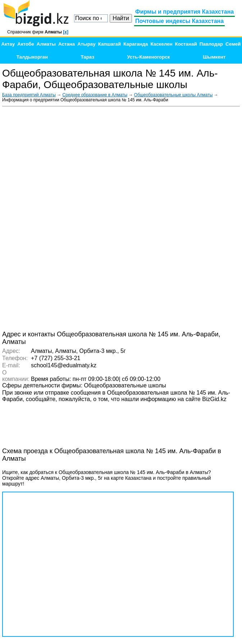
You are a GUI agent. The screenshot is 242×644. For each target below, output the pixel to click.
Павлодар (211, 44)
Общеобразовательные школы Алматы (173, 95)
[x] (66, 32)
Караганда (136, 44)
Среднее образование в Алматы (95, 95)
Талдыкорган (32, 57)
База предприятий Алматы (29, 95)
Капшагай (109, 44)
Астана (67, 44)
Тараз (88, 57)
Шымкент (214, 57)
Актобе (26, 44)
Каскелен (161, 44)
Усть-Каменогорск (149, 57)
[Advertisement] (186, 218)
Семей (233, 44)
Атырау (86, 44)
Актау (8, 44)
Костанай (186, 44)
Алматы (46, 44)
